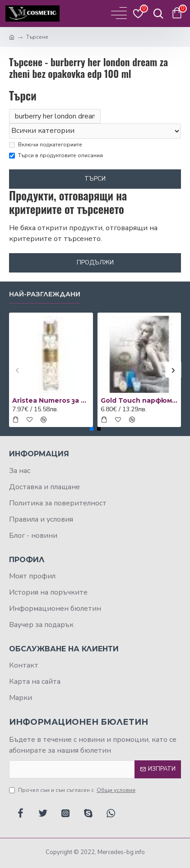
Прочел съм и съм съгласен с (73, 790)
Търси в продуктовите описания (56, 155)
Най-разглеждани (45, 294)
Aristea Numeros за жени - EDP (51, 400)
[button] (17, 370)
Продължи (95, 263)
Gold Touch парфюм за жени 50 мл (139, 400)
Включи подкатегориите (46, 145)
